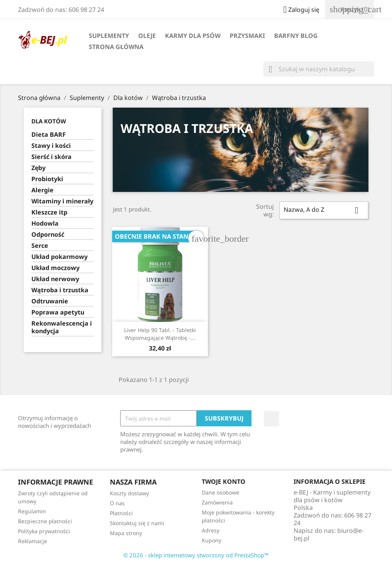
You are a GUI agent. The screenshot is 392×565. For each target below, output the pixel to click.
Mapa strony (126, 533)
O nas (117, 503)
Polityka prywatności (44, 531)
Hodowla (45, 224)
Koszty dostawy (129, 493)
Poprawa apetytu (58, 312)
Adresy (211, 530)
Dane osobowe (220, 492)
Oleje (147, 36)
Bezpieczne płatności (45, 521)
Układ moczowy (56, 268)
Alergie (42, 190)
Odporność (48, 235)
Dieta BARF (49, 135)
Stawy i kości (51, 146)
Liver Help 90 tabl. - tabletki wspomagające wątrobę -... (160, 334)
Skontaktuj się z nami (137, 523)
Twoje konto (224, 481)
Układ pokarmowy (60, 257)
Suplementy (109, 36)
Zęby (38, 168)
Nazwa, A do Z (324, 210)
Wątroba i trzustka (60, 290)
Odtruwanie (50, 301)
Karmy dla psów (193, 36)
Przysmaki (247, 36)
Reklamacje (33, 541)
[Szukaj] (319, 69)
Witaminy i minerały (62, 201)
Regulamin (32, 511)
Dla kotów (49, 121)
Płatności (121, 513)
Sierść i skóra (51, 157)
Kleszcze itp (49, 212)
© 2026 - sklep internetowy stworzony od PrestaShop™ (196, 555)
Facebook (271, 419)
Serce (40, 246)
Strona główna (116, 47)
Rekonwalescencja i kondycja (62, 327)
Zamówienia (217, 502)
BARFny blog (296, 36)
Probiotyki (47, 179)
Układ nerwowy (55, 279)
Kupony (212, 540)
